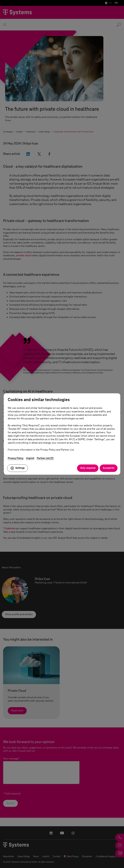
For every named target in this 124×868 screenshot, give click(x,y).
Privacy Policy (16, 458)
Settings (18, 468)
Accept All (109, 468)
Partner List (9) (45, 458)
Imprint (30, 458)
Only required (88, 468)
